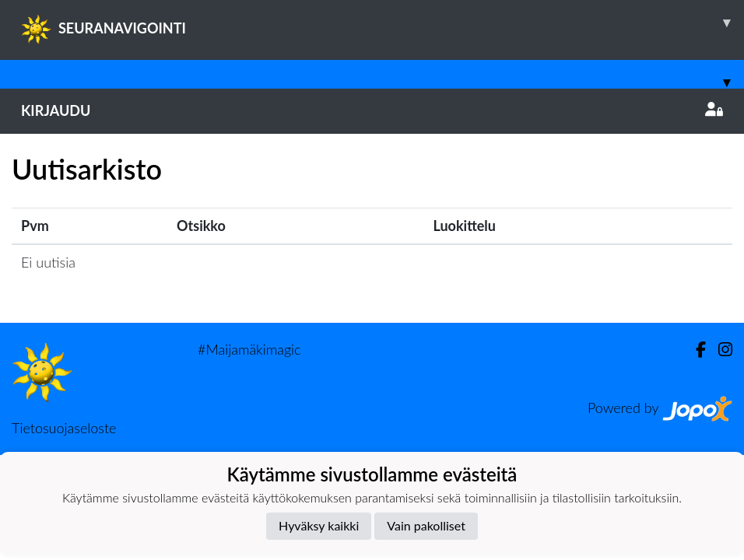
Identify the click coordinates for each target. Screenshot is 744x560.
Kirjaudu (372, 110)
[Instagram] (719, 350)
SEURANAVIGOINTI (383, 23)
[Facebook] (695, 350)
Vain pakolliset (426, 525)
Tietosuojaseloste (64, 428)
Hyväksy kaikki (319, 525)
